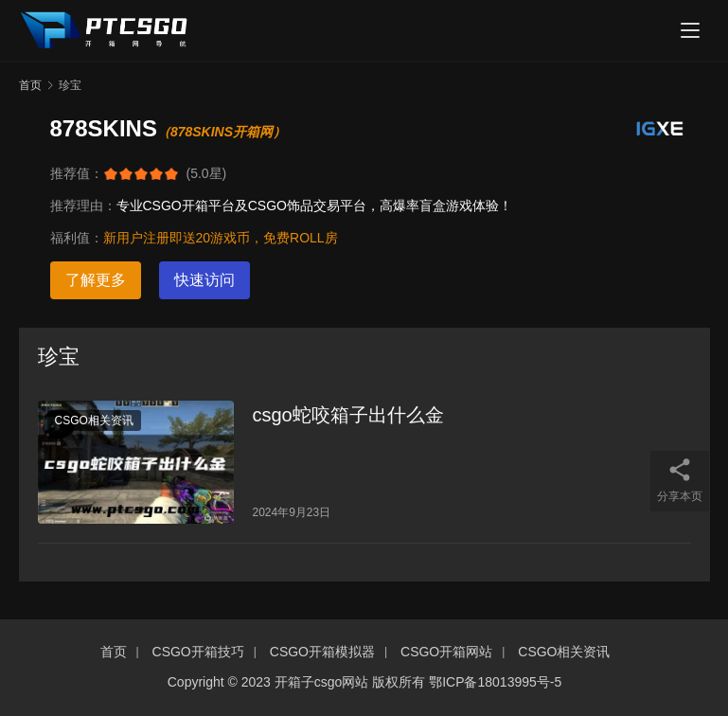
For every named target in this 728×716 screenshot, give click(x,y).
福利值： (77, 238)
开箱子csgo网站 (322, 682)
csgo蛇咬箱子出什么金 (348, 415)
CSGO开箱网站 (446, 652)
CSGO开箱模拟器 (322, 652)
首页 (30, 85)
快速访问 (204, 280)
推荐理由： (83, 206)
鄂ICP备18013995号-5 (495, 682)
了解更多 (96, 280)
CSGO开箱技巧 (198, 652)
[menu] (690, 30)
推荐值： (77, 173)
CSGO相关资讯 (94, 421)
